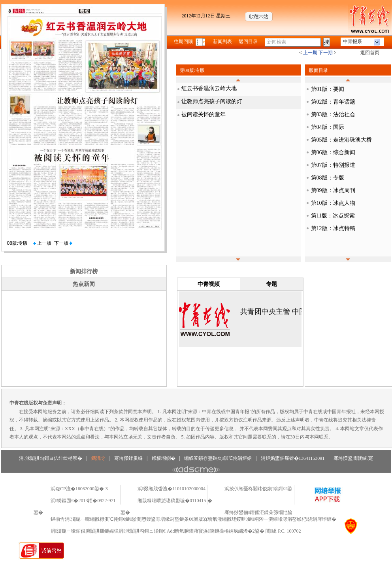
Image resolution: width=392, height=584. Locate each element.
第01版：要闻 (328, 89)
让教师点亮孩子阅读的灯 (212, 101)
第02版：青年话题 (333, 102)
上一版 (42, 243)
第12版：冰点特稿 (333, 228)
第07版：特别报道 (333, 165)
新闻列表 (222, 42)
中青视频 (209, 284)
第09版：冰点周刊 (333, 190)
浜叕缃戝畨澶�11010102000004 (171, 489)
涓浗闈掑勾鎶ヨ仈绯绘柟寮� (51, 458)
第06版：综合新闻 (333, 152)
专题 (271, 284)
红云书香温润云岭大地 (209, 88)
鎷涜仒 (98, 458)
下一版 (63, 243)
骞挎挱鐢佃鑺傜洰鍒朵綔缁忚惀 (258, 512)
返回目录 (248, 42)
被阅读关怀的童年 (204, 114)
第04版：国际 (328, 127)
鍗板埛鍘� (164, 458)
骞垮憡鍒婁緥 (128, 458)
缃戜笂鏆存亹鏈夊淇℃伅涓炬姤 (218, 458)
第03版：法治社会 (333, 114)
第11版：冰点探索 (333, 216)
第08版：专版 (328, 178)
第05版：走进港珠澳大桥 (341, 140)
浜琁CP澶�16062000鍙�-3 (79, 489)
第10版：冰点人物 (333, 203)
